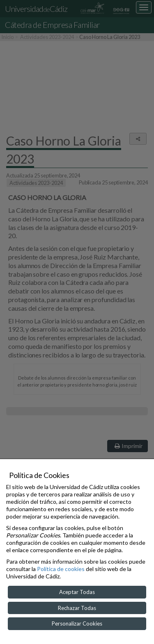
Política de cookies (61, 569)
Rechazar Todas (77, 608)
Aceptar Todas (77, 592)
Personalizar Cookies (77, 624)
